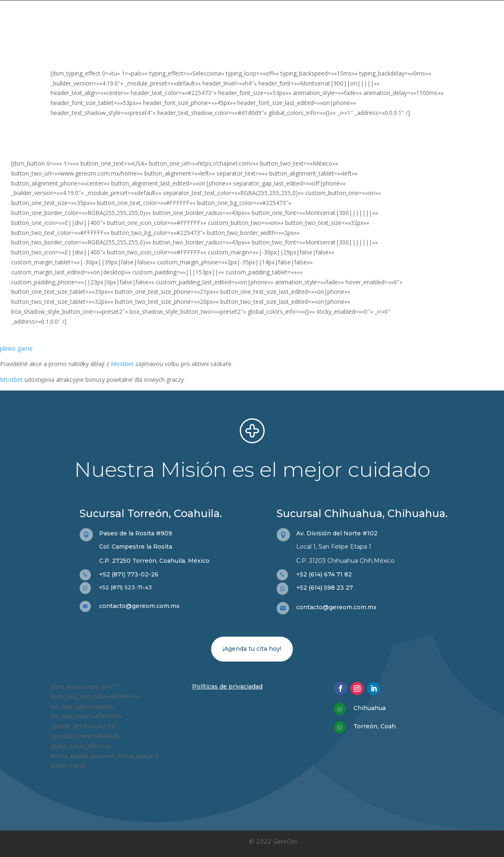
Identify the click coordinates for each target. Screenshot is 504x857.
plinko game (16, 348)
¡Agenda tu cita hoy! (252, 649)
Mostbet (122, 364)
